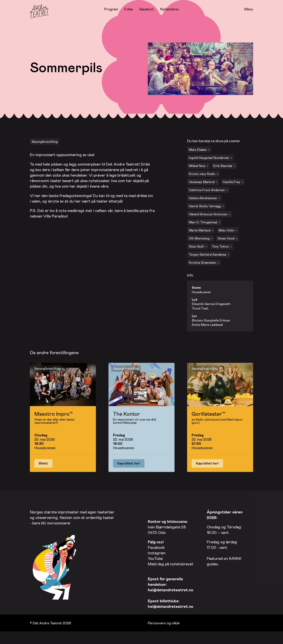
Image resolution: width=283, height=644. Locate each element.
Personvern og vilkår (164, 622)
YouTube (155, 557)
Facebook (156, 546)
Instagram (157, 552)
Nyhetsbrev (170, 9)
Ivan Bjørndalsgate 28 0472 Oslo (168, 526)
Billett (43, 462)
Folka (129, 9)
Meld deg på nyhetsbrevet (171, 563)
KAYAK (235, 557)
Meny (249, 9)
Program (111, 9)
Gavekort (147, 9)
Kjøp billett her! (129, 462)
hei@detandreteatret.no (170, 589)
